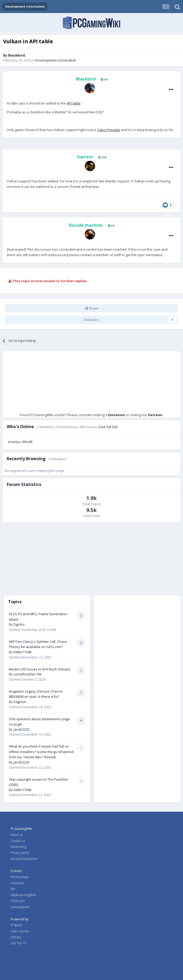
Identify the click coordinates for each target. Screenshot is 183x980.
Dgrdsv (19, 624)
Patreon (155, 415)
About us (17, 835)
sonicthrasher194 (27, 674)
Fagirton (20, 702)
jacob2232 (22, 729)
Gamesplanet (20, 907)
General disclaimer (24, 859)
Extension (17, 883)
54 (104, 79)
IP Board (16, 925)
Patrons (16, 937)
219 (102, 157)
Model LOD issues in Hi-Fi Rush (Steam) (39, 669)
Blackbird (16, 55)
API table (74, 103)
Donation (117, 415)
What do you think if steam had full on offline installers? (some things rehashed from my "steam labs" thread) (41, 752)
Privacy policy (20, 853)
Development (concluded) (55, 60)
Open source (20, 931)
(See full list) (108, 427)
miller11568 (22, 652)
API (13, 889)
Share (92, 308)
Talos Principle (109, 130)
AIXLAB (27, 442)
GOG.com (18, 901)
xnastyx (14, 442)
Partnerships (20, 877)
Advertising (19, 847)
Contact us (18, 841)
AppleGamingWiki (23, 895)
